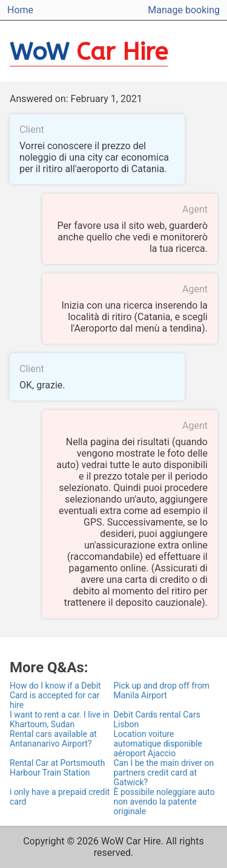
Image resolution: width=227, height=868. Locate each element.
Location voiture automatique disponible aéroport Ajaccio (158, 744)
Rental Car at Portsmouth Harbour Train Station (57, 768)
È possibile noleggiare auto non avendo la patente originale (164, 802)
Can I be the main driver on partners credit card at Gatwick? (164, 773)
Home (20, 10)
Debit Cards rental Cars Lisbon (157, 719)
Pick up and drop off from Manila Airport (162, 690)
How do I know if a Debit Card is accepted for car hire (55, 695)
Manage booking (184, 10)
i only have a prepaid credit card (60, 797)
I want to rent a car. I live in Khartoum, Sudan (60, 719)
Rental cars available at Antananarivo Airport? (53, 739)
